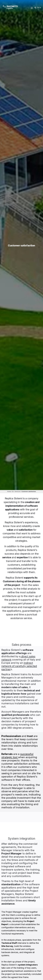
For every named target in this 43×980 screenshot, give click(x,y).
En (13, 491)
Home (9, 491)
